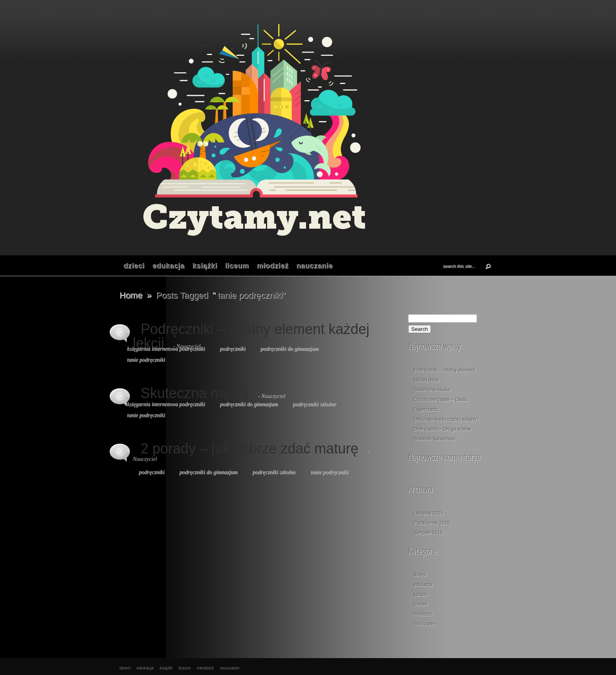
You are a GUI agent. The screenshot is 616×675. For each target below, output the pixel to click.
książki (204, 266)
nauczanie (314, 266)
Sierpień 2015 (428, 533)
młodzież (272, 266)
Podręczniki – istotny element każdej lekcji (251, 336)
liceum (237, 266)
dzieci (134, 266)
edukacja (169, 266)
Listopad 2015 (428, 513)
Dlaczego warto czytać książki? (446, 419)
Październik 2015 (432, 523)
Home (131, 295)
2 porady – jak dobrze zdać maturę (249, 448)
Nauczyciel (273, 396)
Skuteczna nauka (195, 393)
